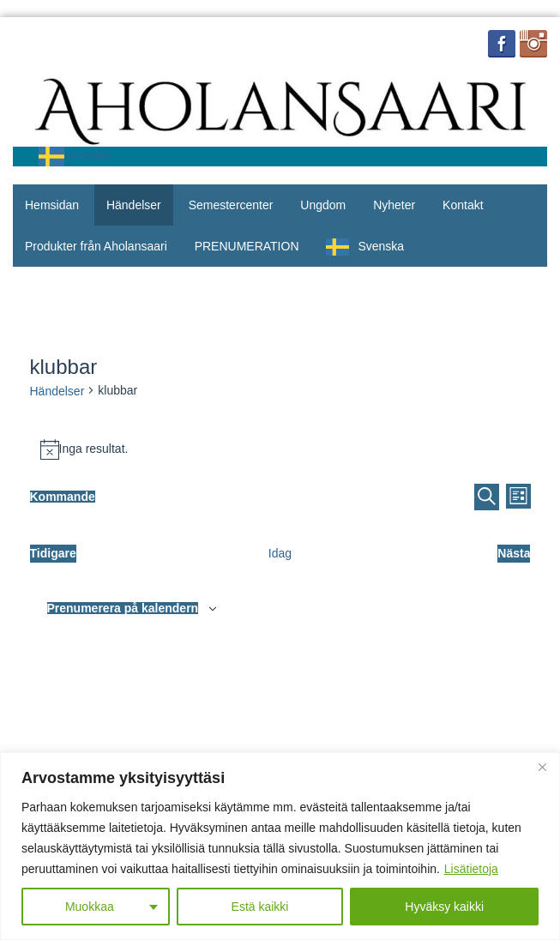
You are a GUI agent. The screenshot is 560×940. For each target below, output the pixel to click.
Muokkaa (90, 907)
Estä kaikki (260, 907)
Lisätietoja (471, 869)
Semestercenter (231, 205)
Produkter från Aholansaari (96, 246)
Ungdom (323, 205)
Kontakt (463, 205)
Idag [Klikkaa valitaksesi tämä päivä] (280, 553)
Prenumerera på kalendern (123, 608)
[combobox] (75, 157)
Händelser (134, 205)
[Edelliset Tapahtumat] (53, 554)
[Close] (542, 767)
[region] (280, 846)
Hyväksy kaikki (444, 907)
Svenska (75, 155)
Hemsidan (52, 205)
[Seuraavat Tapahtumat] (514, 554)
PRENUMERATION (247, 246)
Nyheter (394, 205)
